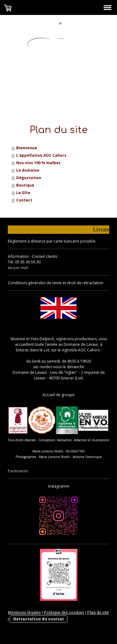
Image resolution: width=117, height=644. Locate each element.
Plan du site (98, 612)
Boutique (25, 185)
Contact (24, 200)
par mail (21, 268)
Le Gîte (23, 193)
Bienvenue (27, 148)
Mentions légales (24, 612)
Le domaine (28, 170)
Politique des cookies (64, 612)
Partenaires (18, 471)
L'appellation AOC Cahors (41, 155)
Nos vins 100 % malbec (39, 163)
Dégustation (29, 178)
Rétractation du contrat (39, 619)
